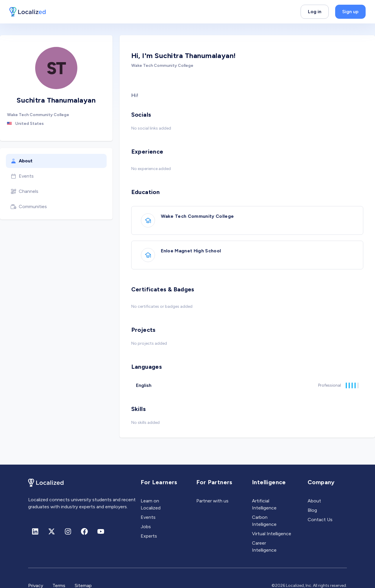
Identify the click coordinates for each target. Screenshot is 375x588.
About (22, 161)
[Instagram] (68, 531)
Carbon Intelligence (264, 521)
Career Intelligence (264, 547)
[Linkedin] (35, 531)
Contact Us (320, 520)
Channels (24, 191)
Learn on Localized (151, 504)
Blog (312, 510)
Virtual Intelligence (272, 534)
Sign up (350, 12)
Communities (29, 207)
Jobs (146, 527)
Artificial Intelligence (264, 504)
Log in (315, 12)
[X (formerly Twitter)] (52, 531)
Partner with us (212, 501)
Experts (149, 536)
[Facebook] (84, 531)
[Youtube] (101, 531)
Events (22, 176)
